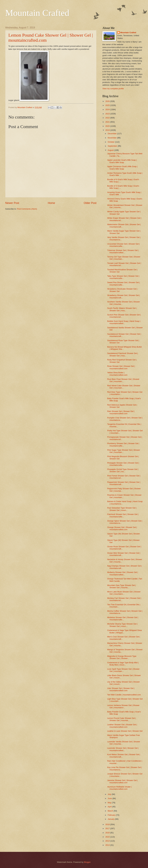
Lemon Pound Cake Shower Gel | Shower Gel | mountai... (122, 719)
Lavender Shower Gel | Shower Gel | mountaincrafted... (123, 749)
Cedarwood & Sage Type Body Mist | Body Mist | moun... (123, 664)
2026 (108, 101)
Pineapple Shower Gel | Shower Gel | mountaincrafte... (123, 464)
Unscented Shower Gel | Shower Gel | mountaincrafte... (123, 245)
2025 (108, 105)
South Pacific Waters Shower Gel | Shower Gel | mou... (122, 309)
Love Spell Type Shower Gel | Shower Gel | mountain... (123, 670)
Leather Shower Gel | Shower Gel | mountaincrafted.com (122, 726)
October (111, 142)
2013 (108, 845)
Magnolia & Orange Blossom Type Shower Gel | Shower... (122, 657)
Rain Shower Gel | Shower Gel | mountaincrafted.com (121, 412)
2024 (108, 109)
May (110, 803)
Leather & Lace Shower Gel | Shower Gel (125, 731)
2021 (108, 122)
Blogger (87, 862)
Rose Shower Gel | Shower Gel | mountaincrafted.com (121, 367)
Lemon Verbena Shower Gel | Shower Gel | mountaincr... (123, 706)
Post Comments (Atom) (27, 209)
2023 (108, 114)
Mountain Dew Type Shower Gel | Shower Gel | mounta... (121, 586)
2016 (108, 833)
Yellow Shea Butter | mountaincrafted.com (117, 374)
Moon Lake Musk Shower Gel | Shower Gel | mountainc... (124, 593)
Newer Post (12, 203)
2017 (108, 828)
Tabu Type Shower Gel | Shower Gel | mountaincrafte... (123, 277)
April (110, 807)
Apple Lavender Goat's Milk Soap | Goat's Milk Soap (122, 161)
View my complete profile (113, 89)
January (111, 819)
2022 (108, 118)
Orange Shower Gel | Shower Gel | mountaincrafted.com (122, 528)
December (112, 134)
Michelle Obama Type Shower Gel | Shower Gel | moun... (122, 625)
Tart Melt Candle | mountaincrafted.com (124, 695)
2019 (108, 130)
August (111, 150)
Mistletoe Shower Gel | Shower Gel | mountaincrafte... (123, 619)
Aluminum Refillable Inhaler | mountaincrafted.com (119, 788)
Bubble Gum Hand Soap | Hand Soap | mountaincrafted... (124, 322)
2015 (108, 837)
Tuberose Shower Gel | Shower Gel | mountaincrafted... (123, 251)
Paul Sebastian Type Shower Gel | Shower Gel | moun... (122, 509)
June (110, 798)
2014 (108, 841)
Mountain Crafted (37, 13)
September (113, 146)
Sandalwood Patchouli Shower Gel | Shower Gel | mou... (123, 354)
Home (51, 203)
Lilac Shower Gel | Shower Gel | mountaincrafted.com (121, 689)
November (112, 138)
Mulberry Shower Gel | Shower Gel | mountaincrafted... (123, 573)
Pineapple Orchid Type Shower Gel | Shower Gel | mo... (123, 470)
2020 (108, 126)
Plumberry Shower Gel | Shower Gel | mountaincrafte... (123, 445)
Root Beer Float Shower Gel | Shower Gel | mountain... (123, 380)
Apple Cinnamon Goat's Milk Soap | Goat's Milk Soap (122, 168)
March (111, 811)
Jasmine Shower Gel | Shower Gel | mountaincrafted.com (122, 781)
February (112, 815)
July (110, 794)
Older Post (90, 203)
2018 (108, 824)
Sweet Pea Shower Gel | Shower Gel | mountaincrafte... (123, 284)
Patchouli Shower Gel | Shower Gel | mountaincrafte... (123, 515)
